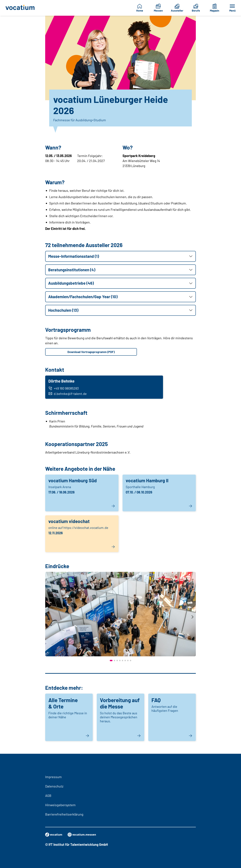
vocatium (54, 835)
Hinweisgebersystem (60, 805)
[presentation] (49, 619)
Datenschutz (54, 786)
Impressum (53, 777)
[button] (120, 256)
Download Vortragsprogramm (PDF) (91, 352)
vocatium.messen (85, 835)
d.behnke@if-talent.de (68, 395)
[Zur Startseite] (21, 8)
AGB (48, 795)
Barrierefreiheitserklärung (64, 814)
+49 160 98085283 (64, 389)
